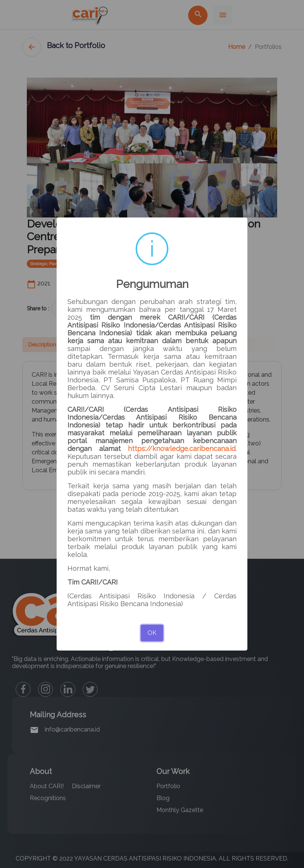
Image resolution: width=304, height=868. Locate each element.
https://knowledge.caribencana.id (182, 449)
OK (152, 633)
